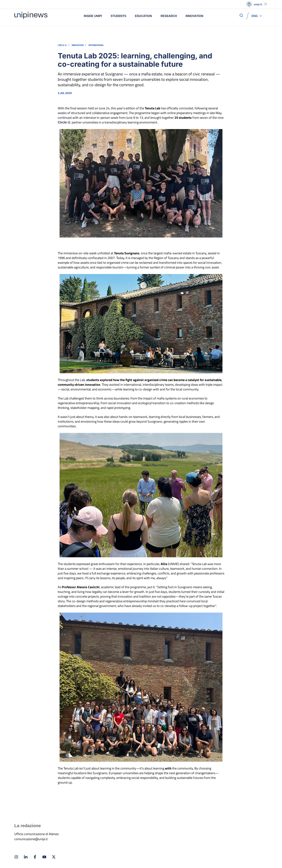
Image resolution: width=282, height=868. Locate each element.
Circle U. (64, 122)
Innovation (194, 16)
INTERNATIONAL (96, 45)
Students (118, 16)
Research (169, 16)
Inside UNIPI (93, 16)
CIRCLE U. (62, 45)
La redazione (28, 826)
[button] (255, 16)
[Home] (31, 16)
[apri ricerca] (241, 15)
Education (143, 16)
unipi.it (258, 4)
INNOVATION (78, 45)
